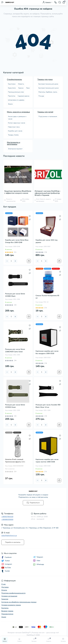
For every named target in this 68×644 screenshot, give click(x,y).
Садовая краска (23, 96)
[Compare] (30, 219)
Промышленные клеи (16, 92)
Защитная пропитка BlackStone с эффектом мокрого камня (18, 192)
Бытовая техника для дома (48, 84)
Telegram (38, 557)
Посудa (41, 96)
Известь (21, 84)
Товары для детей (45, 112)
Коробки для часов (15, 131)
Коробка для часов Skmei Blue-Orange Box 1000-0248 (17, 241)
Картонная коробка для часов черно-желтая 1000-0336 (47, 461)
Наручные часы (14, 127)
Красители (12, 88)
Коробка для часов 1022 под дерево (46, 241)
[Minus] (7, 261)
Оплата (4, 590)
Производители (7, 614)
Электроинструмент (15, 149)
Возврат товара (7, 611)
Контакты (5, 608)
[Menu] (3, 2)
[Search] (60, 2)
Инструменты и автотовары (14, 143)
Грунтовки (12, 84)
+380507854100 (7, 517)
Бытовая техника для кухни (49, 88)
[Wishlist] (30, 216)
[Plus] (15, 261)
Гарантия (5, 599)
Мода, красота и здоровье (18, 112)
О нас (4, 584)
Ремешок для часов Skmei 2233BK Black (15, 295)
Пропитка (12, 96)
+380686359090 (7, 519)
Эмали (10, 104)
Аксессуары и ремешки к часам (17, 118)
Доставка (5, 587)
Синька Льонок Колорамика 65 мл (47, 297)
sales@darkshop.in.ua (9, 536)
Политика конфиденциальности (13, 593)
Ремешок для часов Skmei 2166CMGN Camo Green (15, 350)
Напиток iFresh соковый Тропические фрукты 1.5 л (15, 461)
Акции (4, 617)
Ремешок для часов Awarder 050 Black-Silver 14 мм (48, 406)
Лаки (28, 88)
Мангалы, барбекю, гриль (48, 92)
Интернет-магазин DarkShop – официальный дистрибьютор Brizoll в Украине (48, 193)
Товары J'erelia (13, 135)
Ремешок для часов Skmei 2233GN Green (15, 406)
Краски (21, 88)
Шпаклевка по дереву (16, 100)
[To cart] (29, 261)
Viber (37, 561)
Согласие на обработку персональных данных (19, 602)
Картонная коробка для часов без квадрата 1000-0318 (47, 352)
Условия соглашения (9, 596)
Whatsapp (39, 564)
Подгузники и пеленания (48, 116)
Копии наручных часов (17, 123)
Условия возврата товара (11, 605)
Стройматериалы (14, 79)
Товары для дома (45, 79)
